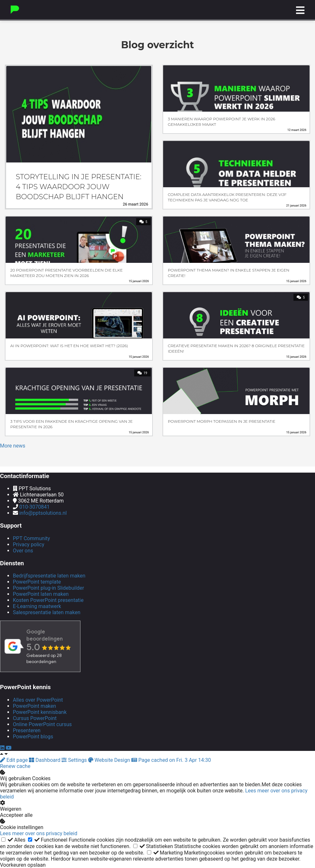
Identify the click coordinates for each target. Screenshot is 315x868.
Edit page (14, 760)
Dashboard (45, 760)
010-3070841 (34, 507)
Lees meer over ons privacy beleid (39, 833)
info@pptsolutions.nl (43, 513)
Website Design (110, 760)
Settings (75, 760)
